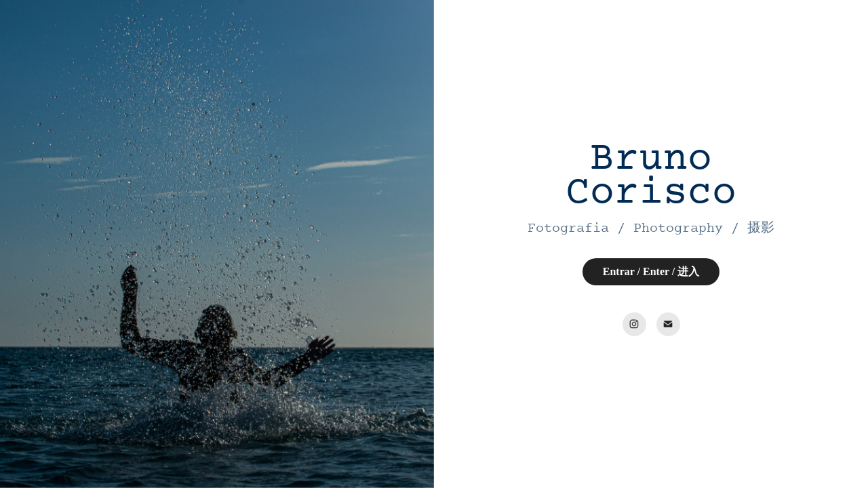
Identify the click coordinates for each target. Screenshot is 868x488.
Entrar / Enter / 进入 (651, 271)
